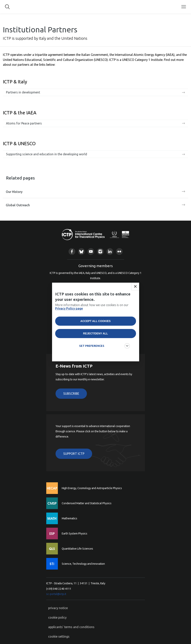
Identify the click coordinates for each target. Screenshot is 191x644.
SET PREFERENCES (92, 349)
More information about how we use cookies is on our (92, 310)
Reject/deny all (95, 337)
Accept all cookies (95, 324)
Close (135, 290)
